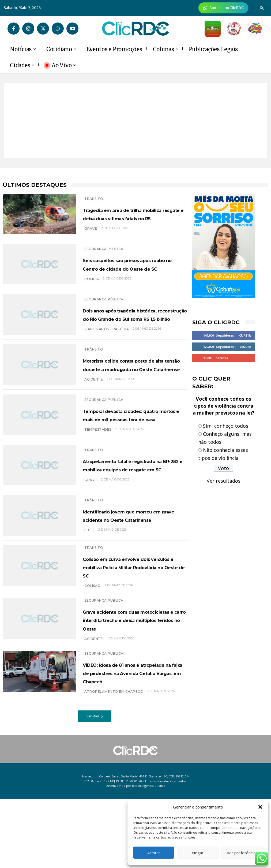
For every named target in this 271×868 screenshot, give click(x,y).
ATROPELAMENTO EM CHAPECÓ (114, 761)
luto (89, 577)
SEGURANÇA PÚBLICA (104, 249)
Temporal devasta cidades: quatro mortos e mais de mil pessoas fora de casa (133, 444)
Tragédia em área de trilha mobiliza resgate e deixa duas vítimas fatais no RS (129, 215)
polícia (92, 287)
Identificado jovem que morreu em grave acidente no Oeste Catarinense (130, 558)
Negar (198, 853)
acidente (94, 410)
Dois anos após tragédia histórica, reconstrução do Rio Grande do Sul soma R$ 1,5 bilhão (130, 325)
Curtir (245, 335)
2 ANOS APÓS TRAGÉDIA (107, 348)
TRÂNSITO (94, 196)
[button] (260, 807)
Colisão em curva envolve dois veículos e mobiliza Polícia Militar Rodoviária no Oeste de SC (131, 615)
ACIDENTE (94, 700)
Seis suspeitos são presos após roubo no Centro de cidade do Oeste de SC (127, 268)
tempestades (98, 463)
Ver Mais (95, 785)
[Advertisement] (135, 121)
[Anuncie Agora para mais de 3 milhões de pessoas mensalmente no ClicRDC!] (223, 8)
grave (91, 234)
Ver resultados (224, 481)
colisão (93, 638)
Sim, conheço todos (226, 426)
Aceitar (154, 853)
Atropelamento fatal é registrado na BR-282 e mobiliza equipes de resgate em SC (133, 501)
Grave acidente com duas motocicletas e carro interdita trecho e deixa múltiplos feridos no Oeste (130, 676)
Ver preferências (242, 853)
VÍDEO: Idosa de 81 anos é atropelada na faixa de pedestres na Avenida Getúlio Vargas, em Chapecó (135, 738)
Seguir (245, 347)
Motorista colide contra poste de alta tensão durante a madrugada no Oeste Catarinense (135, 386)
